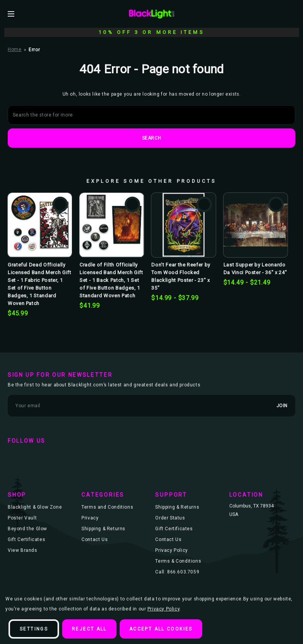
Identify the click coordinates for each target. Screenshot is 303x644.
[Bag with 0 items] (292, 13)
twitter (38, 456)
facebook (15, 456)
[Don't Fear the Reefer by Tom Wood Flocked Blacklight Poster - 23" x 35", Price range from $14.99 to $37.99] (183, 225)
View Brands (23, 550)
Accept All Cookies (161, 629)
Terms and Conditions (107, 507)
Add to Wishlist (60, 204)
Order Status (170, 518)
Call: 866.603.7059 (177, 572)
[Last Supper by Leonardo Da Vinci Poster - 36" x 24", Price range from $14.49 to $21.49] (256, 225)
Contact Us (95, 539)
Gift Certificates (26, 539)
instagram (60, 456)
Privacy (90, 518)
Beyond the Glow (27, 529)
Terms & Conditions (178, 561)
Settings (34, 629)
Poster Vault (22, 518)
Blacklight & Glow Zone (35, 507)
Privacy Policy (171, 550)
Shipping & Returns (103, 529)
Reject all (89, 629)
